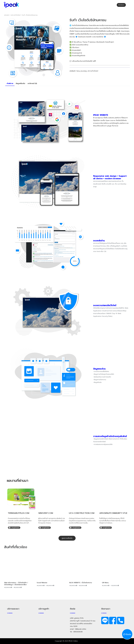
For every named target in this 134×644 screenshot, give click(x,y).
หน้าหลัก (7, 15)
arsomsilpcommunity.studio (115, 513)
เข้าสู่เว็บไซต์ (15, 528)
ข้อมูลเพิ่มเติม (20, 83)
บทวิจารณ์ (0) (32, 83)
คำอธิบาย (10, 83)
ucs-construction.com (82, 513)
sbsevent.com (46, 513)
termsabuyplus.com (19, 513)
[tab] (10, 84)
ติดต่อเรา (121, 5)
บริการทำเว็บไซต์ (16, 15)
